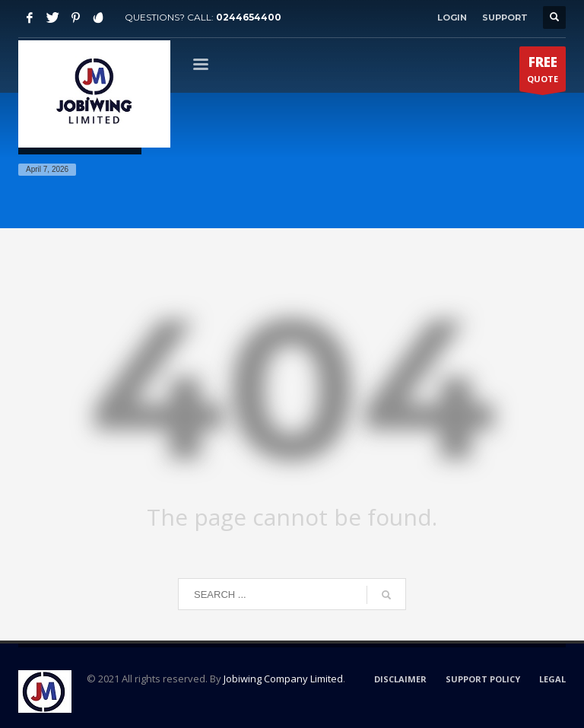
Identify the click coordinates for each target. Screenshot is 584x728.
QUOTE (543, 72)
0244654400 (249, 17)
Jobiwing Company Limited (283, 679)
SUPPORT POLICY (483, 679)
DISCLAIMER (400, 679)
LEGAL (552, 679)
